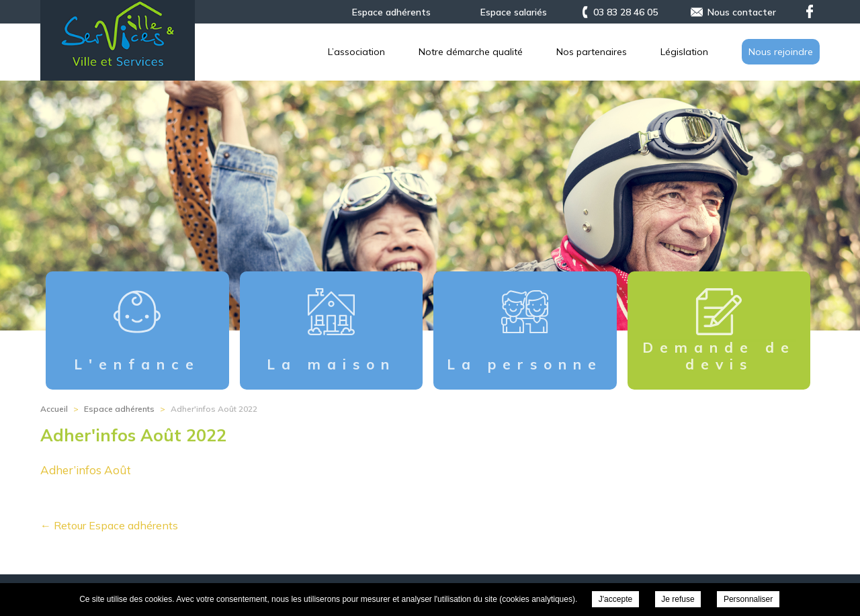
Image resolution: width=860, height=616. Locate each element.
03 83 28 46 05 (626, 12)
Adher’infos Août (86, 470)
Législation (684, 52)
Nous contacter (742, 12)
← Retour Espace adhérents (109, 525)
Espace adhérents (391, 12)
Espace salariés (514, 12)
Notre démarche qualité (471, 52)
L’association (356, 52)
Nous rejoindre (781, 52)
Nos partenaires (592, 52)
